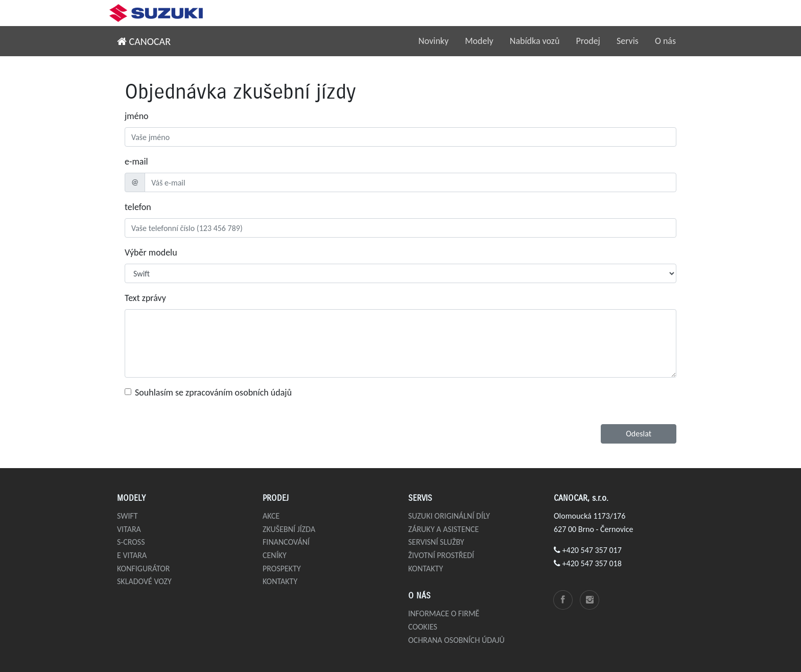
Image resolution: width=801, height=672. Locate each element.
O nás (665, 41)
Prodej (588, 41)
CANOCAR (144, 41)
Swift (127, 516)
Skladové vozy (144, 581)
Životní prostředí (441, 555)
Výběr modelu (151, 252)
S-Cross (131, 542)
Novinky (433, 41)
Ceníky (275, 555)
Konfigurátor (144, 569)
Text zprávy (145, 298)
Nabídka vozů (535, 41)
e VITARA (132, 555)
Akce (271, 516)
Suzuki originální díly (449, 516)
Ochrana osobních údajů (456, 640)
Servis (628, 41)
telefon (138, 207)
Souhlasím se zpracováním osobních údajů (213, 392)
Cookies (423, 627)
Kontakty (280, 581)
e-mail (136, 161)
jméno (137, 116)
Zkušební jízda (289, 529)
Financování (286, 542)
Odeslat (639, 434)
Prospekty (282, 569)
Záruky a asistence (443, 529)
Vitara (129, 529)
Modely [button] (479, 41)
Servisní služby (436, 542)
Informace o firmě (444, 613)
